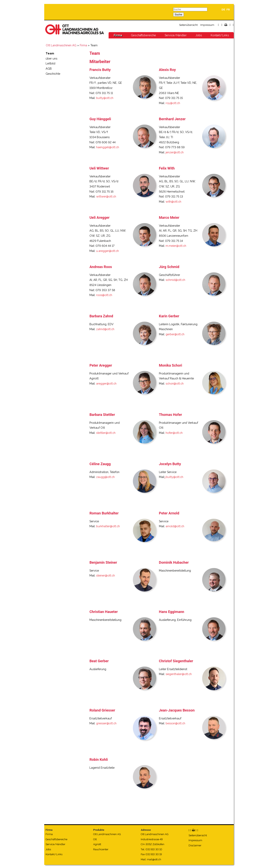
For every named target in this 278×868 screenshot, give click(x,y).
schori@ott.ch (175, 383)
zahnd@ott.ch (105, 329)
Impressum (207, 25)
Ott (95, 839)
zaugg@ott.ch (105, 477)
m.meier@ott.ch (176, 246)
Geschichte (53, 74)
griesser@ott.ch (106, 723)
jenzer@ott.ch (175, 152)
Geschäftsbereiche (143, 35)
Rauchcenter (101, 849)
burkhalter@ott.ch (108, 526)
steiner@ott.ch (106, 575)
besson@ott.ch (175, 723)
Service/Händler (176, 35)
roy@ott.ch (173, 103)
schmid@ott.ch (175, 280)
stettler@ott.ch (106, 433)
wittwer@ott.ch (106, 196)
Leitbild (50, 63)
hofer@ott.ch (174, 433)
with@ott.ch (173, 202)
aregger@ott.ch (106, 383)
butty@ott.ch (105, 98)
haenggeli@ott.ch (108, 147)
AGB (49, 68)
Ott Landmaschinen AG (61, 45)
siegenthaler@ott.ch (179, 674)
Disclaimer (195, 845)
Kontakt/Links (220, 35)
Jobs (199, 35)
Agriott (97, 844)
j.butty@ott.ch (174, 477)
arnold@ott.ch (175, 526)
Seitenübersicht (188, 25)
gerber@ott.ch (175, 334)
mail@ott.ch (154, 859)
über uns (51, 58)
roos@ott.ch (104, 295)
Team (50, 53)
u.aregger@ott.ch (108, 251)
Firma (118, 35)
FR (228, 10)
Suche (178, 14)
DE (223, 10)
